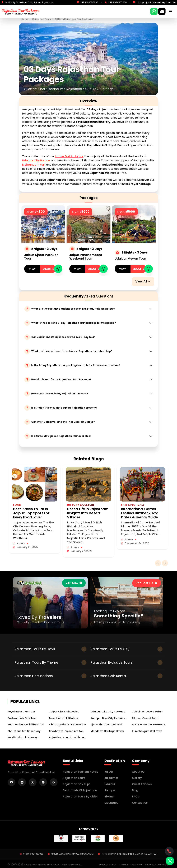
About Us (138, 772)
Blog (135, 790)
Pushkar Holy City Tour (22, 718)
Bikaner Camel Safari (146, 718)
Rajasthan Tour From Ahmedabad (68, 737)
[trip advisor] (30, 583)
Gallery (137, 778)
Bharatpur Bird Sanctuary (24, 731)
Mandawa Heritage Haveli (107, 731)
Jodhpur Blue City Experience (109, 718)
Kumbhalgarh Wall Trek (147, 731)
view (32, 269)
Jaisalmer (111, 778)
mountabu (111, 803)
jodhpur (110, 790)
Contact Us (140, 803)
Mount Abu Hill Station (64, 718)
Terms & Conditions (131, 865)
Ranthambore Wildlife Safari (26, 725)
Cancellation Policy (157, 865)
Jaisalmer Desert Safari (147, 712)
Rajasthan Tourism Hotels (81, 772)
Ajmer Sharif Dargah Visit (107, 725)
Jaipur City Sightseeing (64, 712)
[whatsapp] (58, 269)
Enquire (48, 269)
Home (25, 19)
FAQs (136, 797)
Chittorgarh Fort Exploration (67, 725)
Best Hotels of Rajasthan (80, 790)
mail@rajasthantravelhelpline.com (71, 854)
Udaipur (110, 784)
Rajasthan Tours (42, 19)
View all (143, 281)
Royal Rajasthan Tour (21, 712)
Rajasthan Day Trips (77, 784)
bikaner (109, 797)
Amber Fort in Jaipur (69, 156)
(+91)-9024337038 (32, 854)
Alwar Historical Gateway (148, 725)
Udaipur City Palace (36, 160)
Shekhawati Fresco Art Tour (67, 731)
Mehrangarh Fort (34, 165)
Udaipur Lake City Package (108, 712)
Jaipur (109, 772)
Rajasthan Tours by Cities (80, 797)
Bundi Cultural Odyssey (23, 737)
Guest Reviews (142, 784)
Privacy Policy (108, 865)
